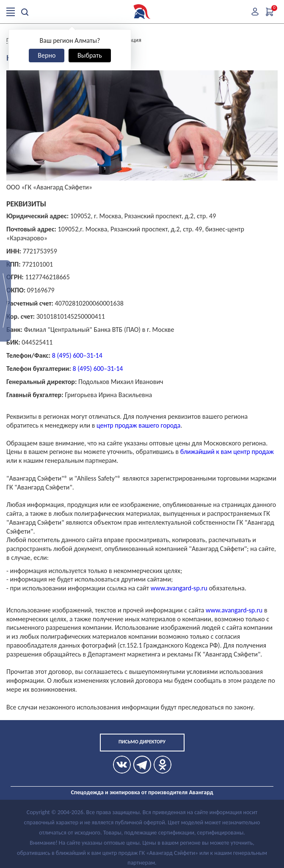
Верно (47, 55)
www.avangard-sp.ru (179, 588)
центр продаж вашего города (138, 425)
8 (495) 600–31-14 (77, 355)
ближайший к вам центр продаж (227, 452)
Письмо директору (142, 742)
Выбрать (90, 55)
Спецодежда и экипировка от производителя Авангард (142, 792)
